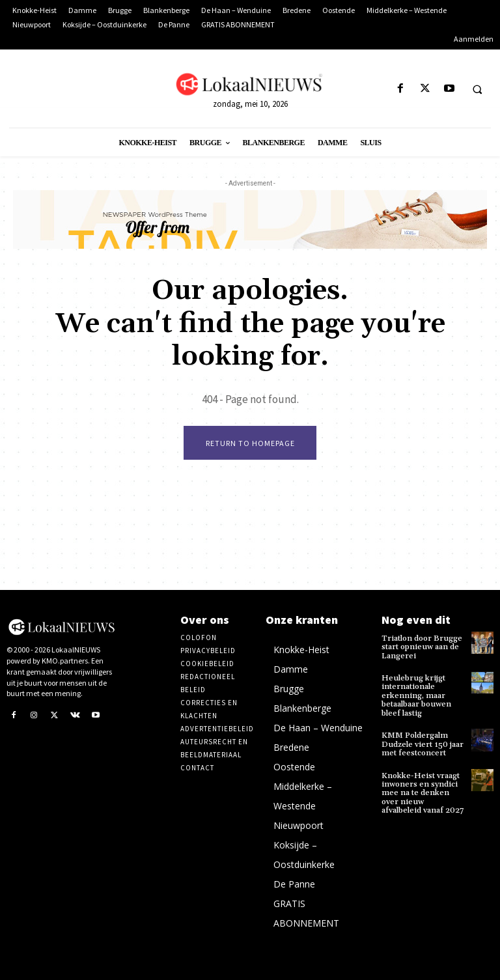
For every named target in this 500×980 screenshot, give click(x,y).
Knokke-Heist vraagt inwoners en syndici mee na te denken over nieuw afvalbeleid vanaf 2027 (423, 791)
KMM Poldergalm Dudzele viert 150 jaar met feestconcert (422, 743)
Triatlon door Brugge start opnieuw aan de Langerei (421, 647)
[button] (477, 89)
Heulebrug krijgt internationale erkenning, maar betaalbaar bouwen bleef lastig (416, 695)
